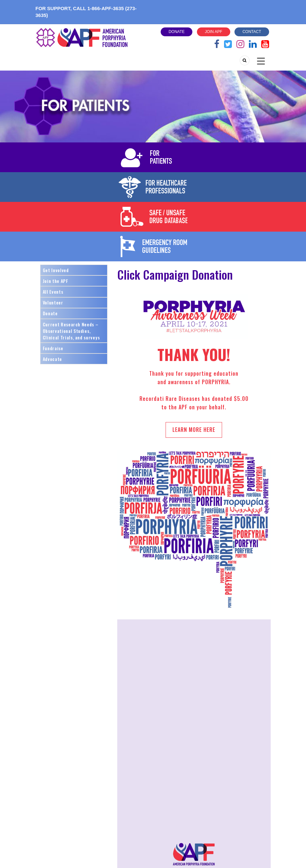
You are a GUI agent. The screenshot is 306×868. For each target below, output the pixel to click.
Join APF (213, 32)
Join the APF (56, 281)
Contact (252, 32)
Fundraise (53, 348)
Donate (177, 32)
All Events (53, 292)
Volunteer (53, 302)
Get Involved (56, 270)
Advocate (52, 359)
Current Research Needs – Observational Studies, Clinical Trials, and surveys (71, 331)
